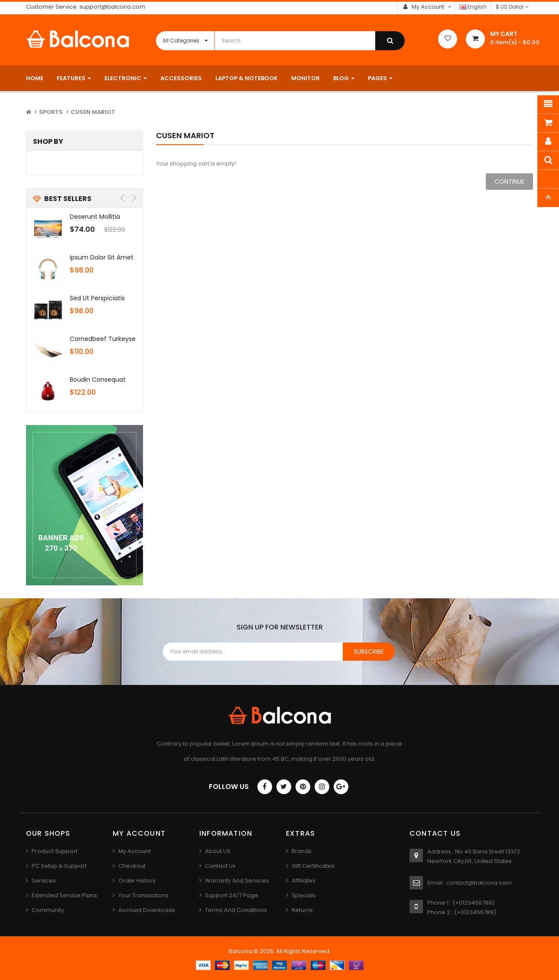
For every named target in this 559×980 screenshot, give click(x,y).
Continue (509, 182)
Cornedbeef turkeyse (103, 339)
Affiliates (304, 881)
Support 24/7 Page (232, 895)
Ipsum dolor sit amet (102, 257)
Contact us (220, 866)
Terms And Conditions (236, 910)
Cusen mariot (93, 112)
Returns (302, 910)
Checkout (132, 866)
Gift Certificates (313, 866)
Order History (137, 881)
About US (218, 851)
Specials (304, 895)
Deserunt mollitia (95, 217)
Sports (51, 112)
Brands (302, 851)
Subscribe (369, 652)
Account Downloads (147, 910)
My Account (135, 851)
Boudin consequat (98, 380)
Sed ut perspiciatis (97, 298)
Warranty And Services (237, 881)
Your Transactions (143, 895)
